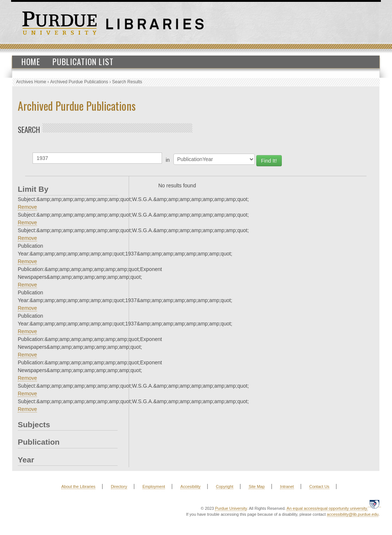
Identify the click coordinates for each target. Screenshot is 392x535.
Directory (119, 486)
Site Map (256, 486)
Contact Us (319, 486)
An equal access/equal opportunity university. (327, 508)
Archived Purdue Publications (79, 82)
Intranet (287, 486)
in (168, 160)
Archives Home (31, 82)
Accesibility (190, 486)
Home (31, 61)
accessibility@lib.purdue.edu (353, 514)
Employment (154, 486)
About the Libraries (78, 486)
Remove (27, 207)
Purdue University (231, 508)
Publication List (83, 61)
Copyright (225, 486)
